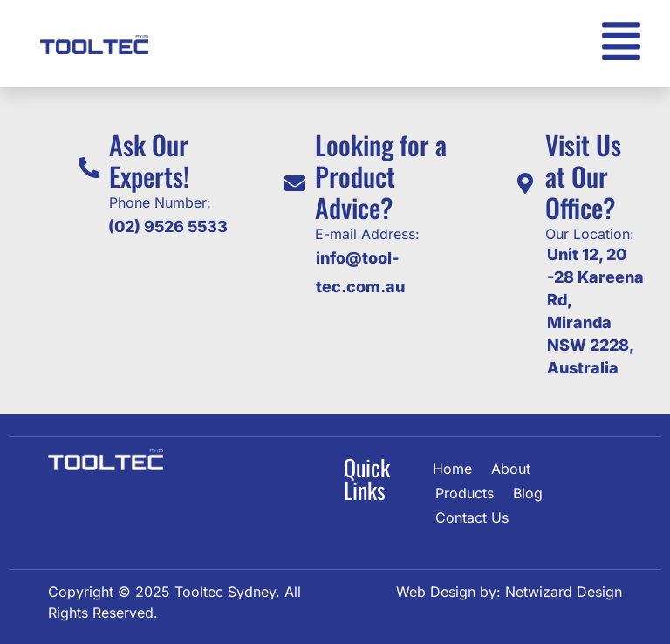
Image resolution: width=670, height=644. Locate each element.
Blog (528, 493)
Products (465, 493)
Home (452, 469)
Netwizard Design (561, 592)
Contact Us (472, 517)
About (511, 469)
